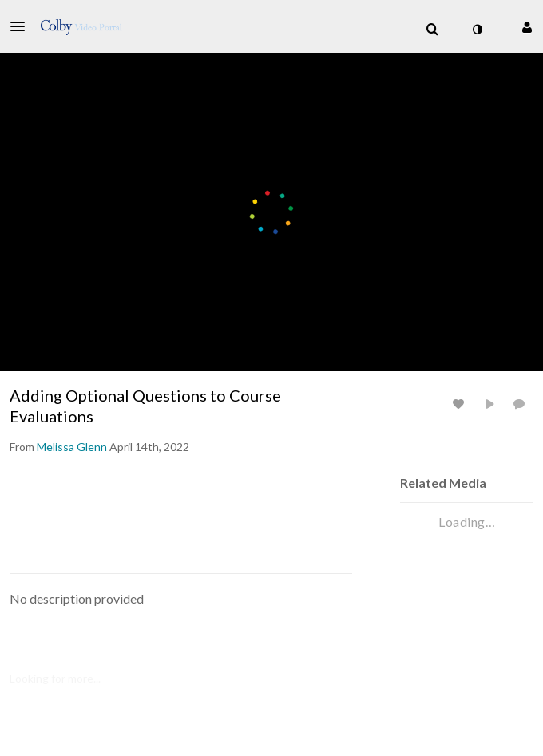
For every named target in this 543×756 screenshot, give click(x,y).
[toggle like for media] (461, 404)
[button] (22, 26)
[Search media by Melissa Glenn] (72, 447)
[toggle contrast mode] (477, 30)
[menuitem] (432, 30)
